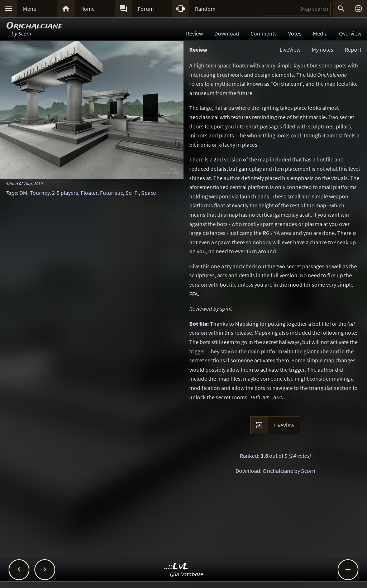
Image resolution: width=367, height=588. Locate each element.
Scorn (25, 33)
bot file (321, 324)
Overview (350, 33)
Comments (264, 33)
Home (87, 9)
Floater (89, 193)
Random (205, 9)
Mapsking (247, 324)
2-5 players (65, 193)
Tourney (40, 193)
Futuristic (111, 193)
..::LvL (177, 567)
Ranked (249, 456)
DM (23, 193)
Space (149, 193)
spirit (226, 309)
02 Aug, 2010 (31, 183)
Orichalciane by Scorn (289, 471)
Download (227, 33)
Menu (30, 9)
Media (320, 33)
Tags (11, 193)
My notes (323, 50)
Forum (146, 9)
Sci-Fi (132, 193)
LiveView (290, 50)
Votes (295, 33)
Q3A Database (187, 574)
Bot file (198, 324)
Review (194, 33)
